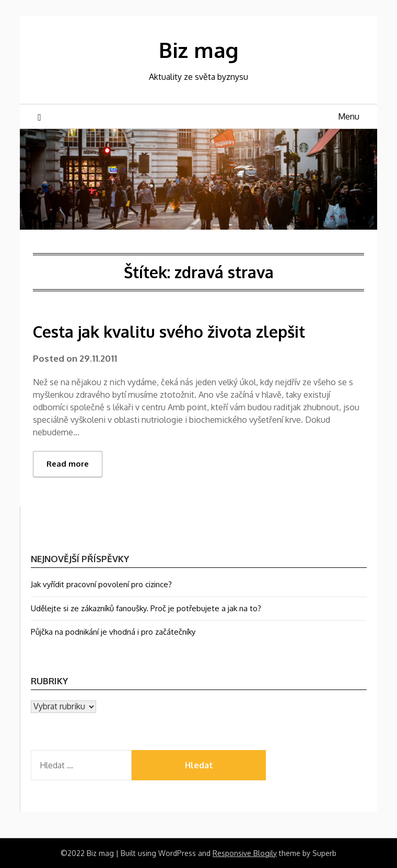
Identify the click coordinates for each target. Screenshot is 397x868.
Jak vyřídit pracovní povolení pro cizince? (101, 584)
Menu (349, 116)
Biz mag (198, 50)
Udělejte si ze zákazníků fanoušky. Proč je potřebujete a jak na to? (146, 608)
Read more (68, 464)
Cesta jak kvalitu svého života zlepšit (169, 331)
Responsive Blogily (245, 853)
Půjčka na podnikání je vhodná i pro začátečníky (113, 632)
